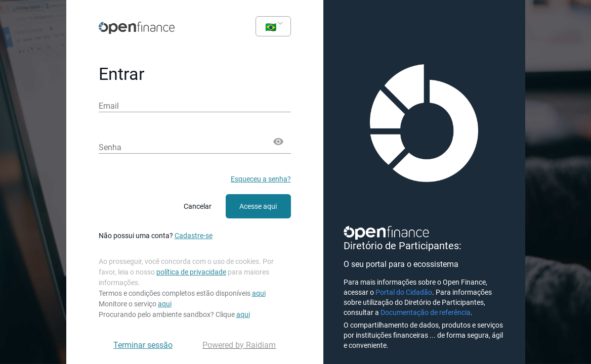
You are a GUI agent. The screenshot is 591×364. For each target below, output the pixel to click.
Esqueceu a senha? (261, 179)
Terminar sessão (143, 345)
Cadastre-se (194, 236)
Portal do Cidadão (404, 292)
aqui (259, 293)
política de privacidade (191, 272)
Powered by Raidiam (239, 345)
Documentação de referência (426, 312)
